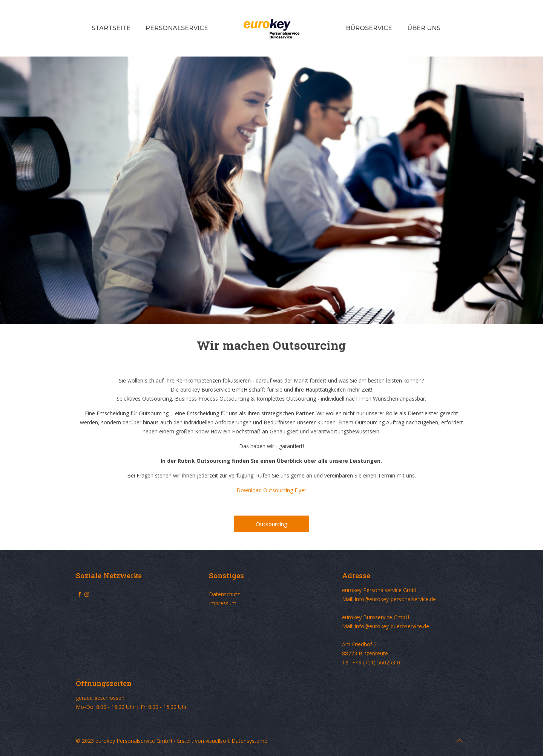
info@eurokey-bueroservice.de (392, 626)
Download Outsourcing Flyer (271, 490)
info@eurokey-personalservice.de (395, 599)
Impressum (223, 603)
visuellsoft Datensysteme (236, 741)
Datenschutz (224, 594)
